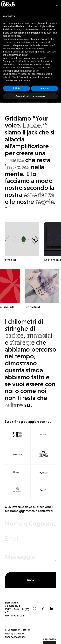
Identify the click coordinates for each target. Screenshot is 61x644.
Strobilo (10, 260)
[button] (57, 547)
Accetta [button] (44, 630)
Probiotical (32, 307)
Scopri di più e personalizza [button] (30, 637)
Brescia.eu (10, 102)
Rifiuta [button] (17, 630)
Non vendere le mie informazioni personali (24, 599)
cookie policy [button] (14, 577)
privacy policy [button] (32, 612)
